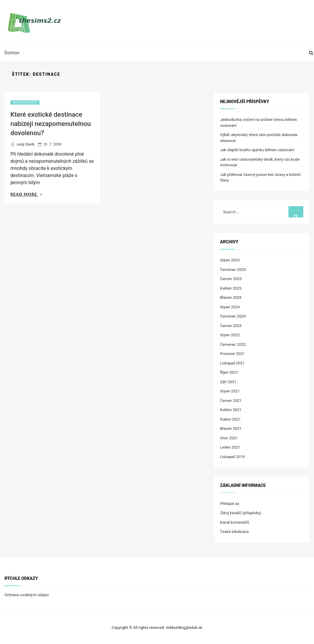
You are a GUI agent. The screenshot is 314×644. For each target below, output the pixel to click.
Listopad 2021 (232, 363)
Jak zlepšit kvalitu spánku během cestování (257, 150)
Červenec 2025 (233, 270)
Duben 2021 (230, 419)
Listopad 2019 (232, 457)
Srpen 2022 (230, 335)
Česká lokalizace (234, 532)
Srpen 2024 (230, 307)
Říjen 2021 (229, 372)
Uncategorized (25, 102)
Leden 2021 (230, 447)
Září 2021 (228, 382)
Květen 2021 (231, 410)
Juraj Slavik (25, 144)
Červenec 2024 (233, 316)
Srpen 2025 (230, 260)
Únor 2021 (229, 438)
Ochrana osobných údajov (27, 595)
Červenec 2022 (233, 344)
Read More (26, 194)
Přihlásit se (230, 504)
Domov (12, 53)
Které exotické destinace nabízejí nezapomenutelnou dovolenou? (51, 124)
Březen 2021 (231, 428)
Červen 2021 (231, 401)
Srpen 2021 (230, 391)
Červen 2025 (231, 279)
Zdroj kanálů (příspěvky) (241, 513)
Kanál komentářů (235, 522)
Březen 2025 (231, 297)
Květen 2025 (231, 288)
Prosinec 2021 (232, 354)
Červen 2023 (231, 326)
